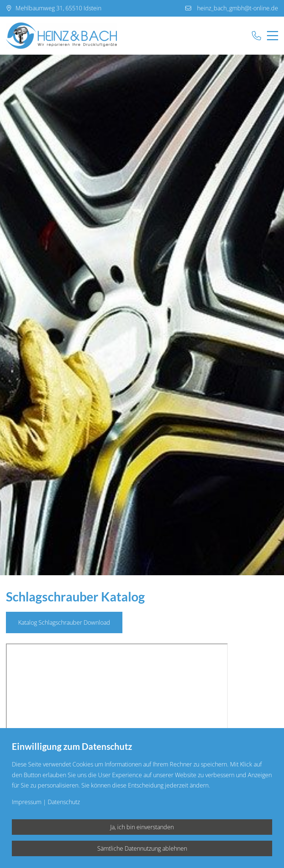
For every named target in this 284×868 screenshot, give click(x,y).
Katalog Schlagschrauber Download (64, 622)
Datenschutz (64, 802)
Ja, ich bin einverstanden (142, 827)
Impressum (27, 802)
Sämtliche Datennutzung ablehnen (142, 848)
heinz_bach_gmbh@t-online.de (238, 8)
